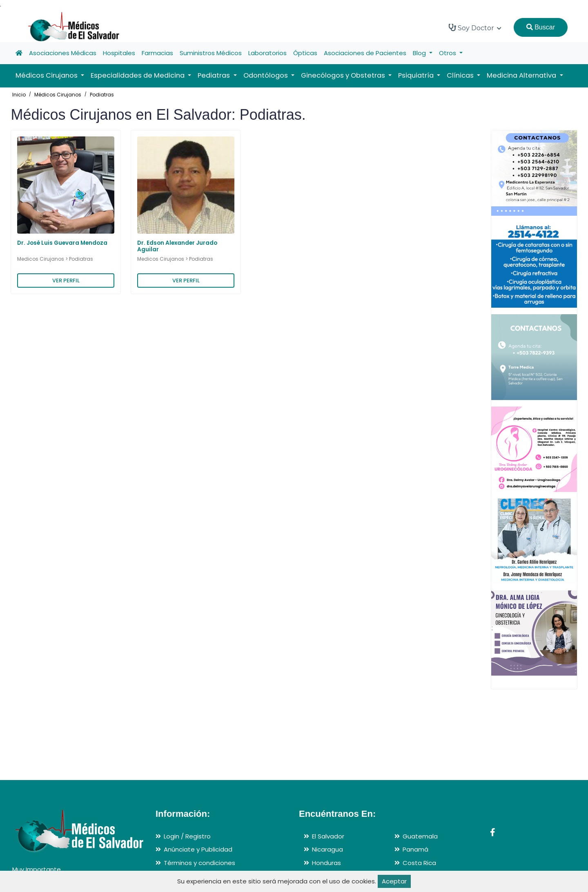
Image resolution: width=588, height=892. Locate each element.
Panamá (415, 849)
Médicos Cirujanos (58, 95)
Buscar (541, 27)
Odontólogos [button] (266, 75)
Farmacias (157, 53)
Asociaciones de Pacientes (365, 53)
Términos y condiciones (199, 863)
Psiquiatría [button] (417, 75)
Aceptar (394, 881)
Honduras (326, 863)
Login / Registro (187, 836)
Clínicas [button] (461, 75)
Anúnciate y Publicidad (198, 849)
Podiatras (102, 95)
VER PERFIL (66, 281)
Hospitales (119, 53)
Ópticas (305, 53)
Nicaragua (327, 849)
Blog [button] (420, 53)
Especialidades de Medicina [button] (138, 75)
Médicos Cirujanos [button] (47, 75)
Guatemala (420, 836)
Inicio (19, 95)
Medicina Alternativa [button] (522, 75)
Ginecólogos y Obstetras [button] (344, 75)
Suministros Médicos (211, 53)
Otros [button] (448, 53)
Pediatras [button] (215, 75)
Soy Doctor (475, 28)
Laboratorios (267, 53)
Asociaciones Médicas (63, 53)
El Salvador (328, 836)
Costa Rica (419, 863)
